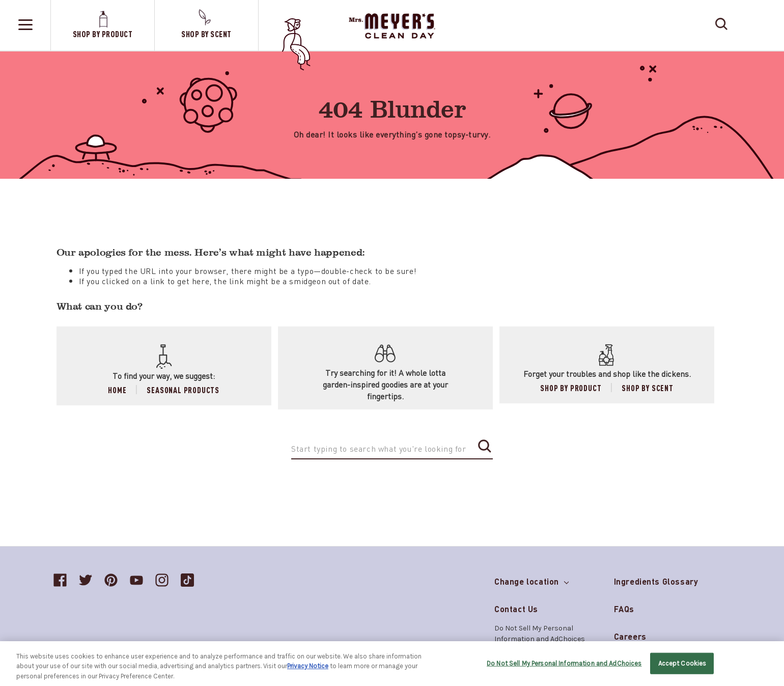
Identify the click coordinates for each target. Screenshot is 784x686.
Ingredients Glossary (656, 581)
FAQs (624, 609)
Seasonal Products (183, 390)
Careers (630, 636)
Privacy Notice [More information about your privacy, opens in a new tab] (308, 669)
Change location (531, 579)
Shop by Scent (647, 388)
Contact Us (516, 609)
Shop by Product (571, 388)
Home (117, 390)
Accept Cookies (682, 667)
